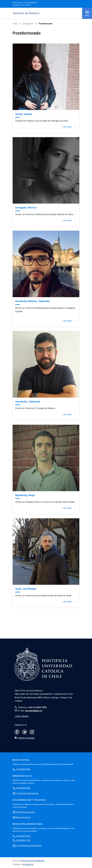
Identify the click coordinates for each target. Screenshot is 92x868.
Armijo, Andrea (24, 114)
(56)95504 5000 (23, 788)
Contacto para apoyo (26, 812)
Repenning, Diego (25, 495)
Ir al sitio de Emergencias (27, 793)
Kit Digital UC (28, 864)
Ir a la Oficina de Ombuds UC (29, 846)
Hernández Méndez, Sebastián (32, 301)
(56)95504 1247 (23, 840)
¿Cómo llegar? (22, 716)
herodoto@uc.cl (34, 711)
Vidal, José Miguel (26, 589)
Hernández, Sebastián (28, 402)
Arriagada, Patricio (26, 208)
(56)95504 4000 (23, 769)
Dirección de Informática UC (33, 861)
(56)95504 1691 (23, 836)
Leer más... (70, 127)
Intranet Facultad (26, 738)
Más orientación (23, 817)
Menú (87, 13)
